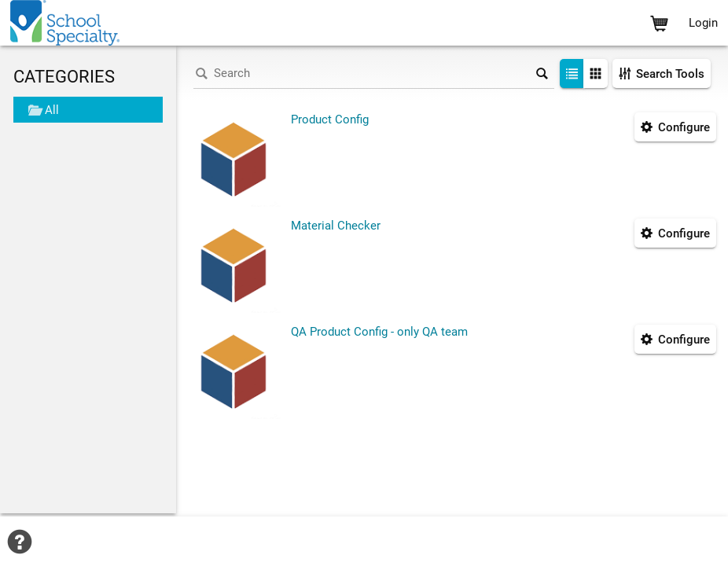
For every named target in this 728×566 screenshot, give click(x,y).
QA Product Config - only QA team (379, 332)
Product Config (330, 119)
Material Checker (336, 226)
